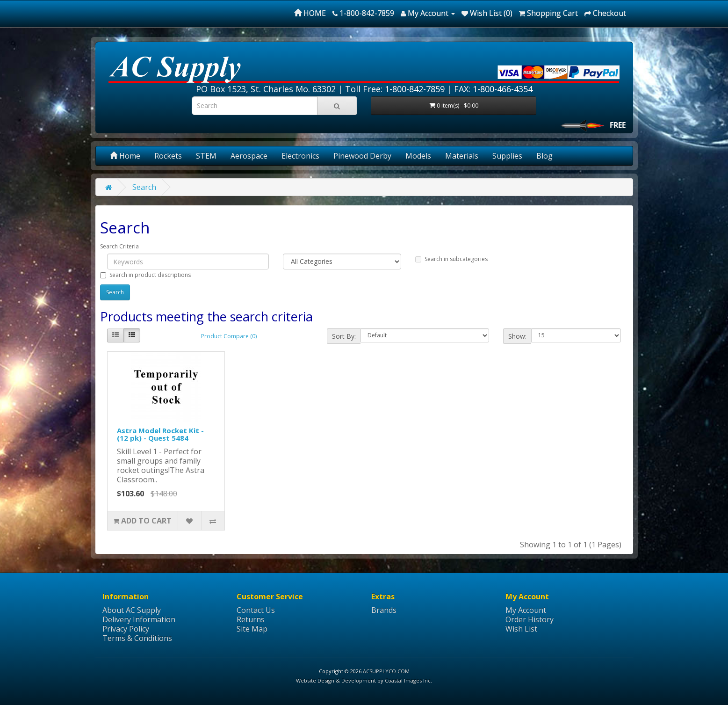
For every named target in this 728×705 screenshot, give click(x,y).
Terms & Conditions (137, 638)
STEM (206, 156)
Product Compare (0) (229, 336)
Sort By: (344, 336)
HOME (310, 13)
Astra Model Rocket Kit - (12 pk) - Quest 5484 (160, 434)
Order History (530, 619)
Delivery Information (139, 619)
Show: (517, 336)
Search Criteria (119, 246)
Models (418, 156)
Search (144, 187)
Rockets (168, 156)
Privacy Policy (126, 629)
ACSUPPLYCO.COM (386, 671)
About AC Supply (132, 610)
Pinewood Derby (362, 156)
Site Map (252, 629)
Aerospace (249, 156)
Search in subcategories (451, 259)
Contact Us (256, 610)
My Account (526, 610)
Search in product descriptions (145, 275)
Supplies (507, 156)
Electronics (300, 156)
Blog (544, 156)
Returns (251, 619)
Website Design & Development (336, 680)
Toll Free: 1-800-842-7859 (395, 89)
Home (125, 156)
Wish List (521, 629)
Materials (462, 156)
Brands (384, 610)
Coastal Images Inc (408, 680)
